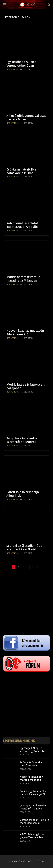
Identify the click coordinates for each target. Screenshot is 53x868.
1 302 (33, 567)
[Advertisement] (26, 602)
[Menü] (5, 5)
